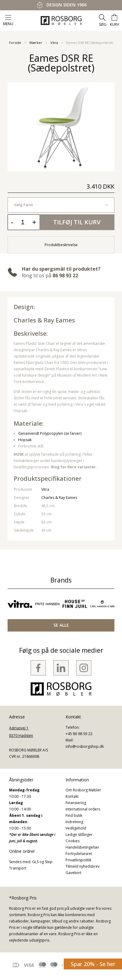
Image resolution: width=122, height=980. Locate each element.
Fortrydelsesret (79, 854)
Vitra (54, 43)
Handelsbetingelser (82, 847)
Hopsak (25, 440)
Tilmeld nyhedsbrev (83, 866)
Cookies (73, 841)
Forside (15, 43)
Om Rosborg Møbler (83, 790)
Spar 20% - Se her (93, 964)
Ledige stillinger (79, 835)
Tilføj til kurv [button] (77, 222)
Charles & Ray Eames (44, 320)
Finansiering (76, 803)
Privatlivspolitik (78, 860)
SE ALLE (61, 625)
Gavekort (73, 873)
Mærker (36, 43)
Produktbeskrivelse (61, 245)
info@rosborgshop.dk (85, 746)
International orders (83, 809)
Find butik (74, 815)
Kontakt (72, 796)
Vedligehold (76, 828)
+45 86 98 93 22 (79, 734)
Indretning (74, 822)
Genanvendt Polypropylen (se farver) (50, 433)
